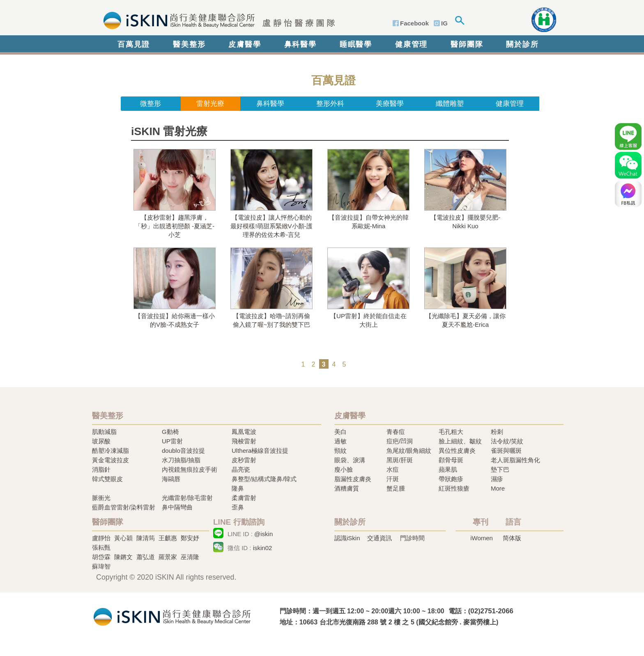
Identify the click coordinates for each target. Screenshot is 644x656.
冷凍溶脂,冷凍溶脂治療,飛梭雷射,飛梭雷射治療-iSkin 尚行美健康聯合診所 (172, 616)
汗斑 (393, 479)
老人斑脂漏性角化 (515, 460)
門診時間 (412, 538)
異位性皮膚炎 (457, 451)
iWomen (482, 538)
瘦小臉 (344, 469)
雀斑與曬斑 (506, 451)
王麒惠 (168, 538)
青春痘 (396, 432)
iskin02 (263, 548)
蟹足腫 (396, 488)
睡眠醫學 (356, 44)
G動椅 (170, 432)
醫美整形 (189, 44)
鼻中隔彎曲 (177, 507)
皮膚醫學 (245, 44)
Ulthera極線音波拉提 (260, 451)
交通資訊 (379, 538)
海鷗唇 (171, 479)
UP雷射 (172, 441)
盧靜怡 (101, 538)
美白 (340, 432)
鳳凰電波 (244, 432)
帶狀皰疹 (451, 479)
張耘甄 (101, 547)
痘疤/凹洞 (400, 441)
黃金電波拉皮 (110, 460)
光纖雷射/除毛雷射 (187, 498)
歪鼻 (238, 507)
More (498, 488)
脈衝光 (101, 498)
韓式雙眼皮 (107, 479)
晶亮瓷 (241, 469)
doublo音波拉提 (183, 451)
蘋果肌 (448, 469)
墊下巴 (500, 469)
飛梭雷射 (244, 441)
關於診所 (522, 44)
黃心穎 (123, 538)
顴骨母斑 (451, 460)
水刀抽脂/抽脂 (181, 460)
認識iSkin (347, 538)
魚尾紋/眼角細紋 (409, 451)
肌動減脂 (104, 432)
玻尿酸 (101, 441)
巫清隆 (190, 557)
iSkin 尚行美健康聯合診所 (217, 20)
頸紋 (340, 451)
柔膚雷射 (244, 498)
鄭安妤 (190, 538)
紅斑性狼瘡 (454, 488)
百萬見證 (134, 44)
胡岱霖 (101, 557)
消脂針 (101, 469)
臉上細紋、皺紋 (460, 441)
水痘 (393, 469)
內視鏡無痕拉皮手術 (190, 469)
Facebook (414, 23)
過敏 (340, 441)
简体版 (512, 538)
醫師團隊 (467, 44)
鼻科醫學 (300, 44)
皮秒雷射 (244, 460)
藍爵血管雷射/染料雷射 (124, 507)
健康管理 (411, 44)
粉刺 (497, 432)
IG (444, 23)
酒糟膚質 (347, 488)
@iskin (263, 534)
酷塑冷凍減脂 (110, 451)
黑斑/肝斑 (400, 460)
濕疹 (497, 479)
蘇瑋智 (101, 566)
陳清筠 (146, 538)
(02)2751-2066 (491, 611)
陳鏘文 (123, 557)
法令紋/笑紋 (507, 441)
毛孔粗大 (451, 432)
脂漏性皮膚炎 (353, 479)
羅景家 (168, 557)
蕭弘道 (146, 557)
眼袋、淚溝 (350, 460)
